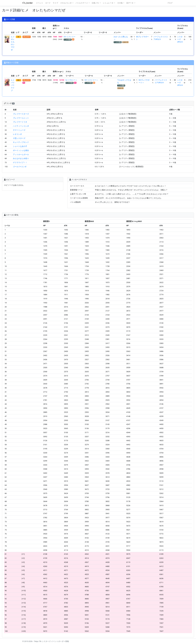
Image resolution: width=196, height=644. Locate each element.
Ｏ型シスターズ (19, 138)
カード (48, 3)
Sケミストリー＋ (91, 80)
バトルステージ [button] (82, 3)
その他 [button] (120, 3)
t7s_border (28, 3)
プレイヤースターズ (21, 114)
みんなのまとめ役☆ (21, 158)
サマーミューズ (19, 130)
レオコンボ (17, 134)
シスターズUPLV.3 (180, 39)
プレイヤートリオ (20, 122)
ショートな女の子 (20, 146)
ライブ (55, 3)
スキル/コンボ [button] (66, 3)
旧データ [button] (130, 3)
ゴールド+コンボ (20, 167)
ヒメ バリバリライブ (14, 85)
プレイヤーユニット (21, 118)
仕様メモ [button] (95, 3)
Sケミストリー (70, 37)
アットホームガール (21, 154)
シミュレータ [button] (108, 3)
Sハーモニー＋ (71, 80)
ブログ (170, 3)
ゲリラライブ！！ (20, 162)
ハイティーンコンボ (21, 126)
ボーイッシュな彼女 (21, 150)
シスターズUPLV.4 (180, 83)
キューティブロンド (21, 142)
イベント (40, 3)
